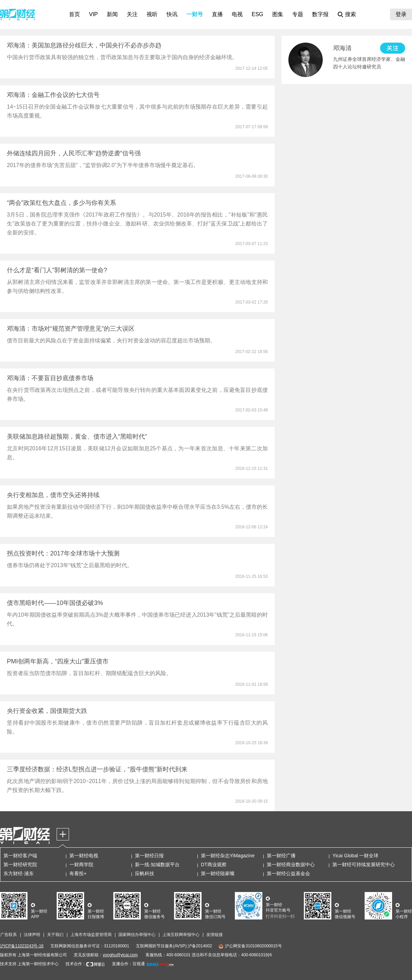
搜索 (351, 14)
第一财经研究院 (20, 865)
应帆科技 (145, 873)
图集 (278, 14)
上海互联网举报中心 (181, 935)
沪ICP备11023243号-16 (22, 946)
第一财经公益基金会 (288, 873)
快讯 (172, 14)
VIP (93, 14)
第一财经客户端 (20, 856)
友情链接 (215, 935)
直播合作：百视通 (128, 964)
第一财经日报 (149, 856)
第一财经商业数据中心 (291, 865)
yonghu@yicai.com (120, 955)
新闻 (112, 14)
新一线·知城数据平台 (157, 865)
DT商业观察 (214, 865)
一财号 (195, 14)
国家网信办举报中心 (137, 935)
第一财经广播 (281, 856)
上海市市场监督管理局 (91, 935)
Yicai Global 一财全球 (355, 856)
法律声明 (32, 935)
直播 (217, 14)
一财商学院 (81, 865)
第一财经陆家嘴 (218, 873)
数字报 (320, 14)
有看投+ (78, 873)
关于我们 (55, 935)
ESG (257, 14)
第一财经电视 (84, 856)
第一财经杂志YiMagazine (228, 856)
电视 (237, 14)
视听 (152, 14)
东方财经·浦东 (19, 873)
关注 (132, 14)
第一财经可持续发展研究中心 (364, 865)
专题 (298, 14)
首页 (75, 14)
